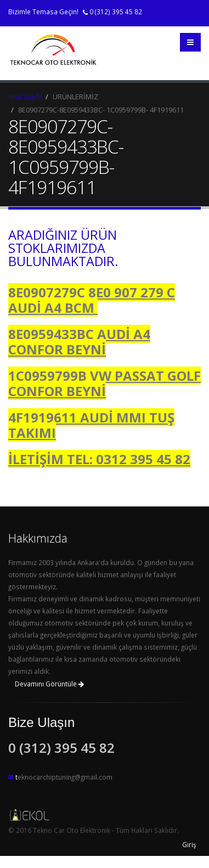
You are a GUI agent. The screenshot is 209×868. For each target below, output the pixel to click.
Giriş (189, 844)
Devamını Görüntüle (49, 684)
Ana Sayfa (26, 97)
